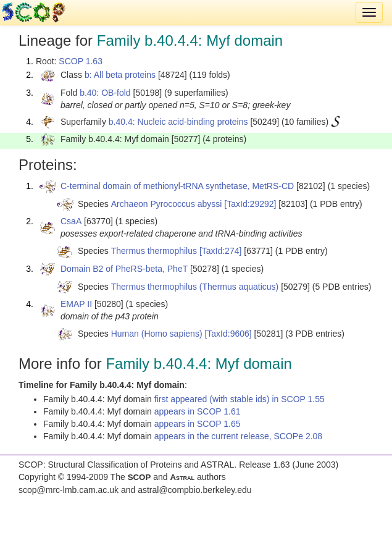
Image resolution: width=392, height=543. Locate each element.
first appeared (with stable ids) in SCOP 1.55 (240, 399)
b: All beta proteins (120, 75)
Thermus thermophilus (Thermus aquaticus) (195, 287)
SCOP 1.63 (81, 61)
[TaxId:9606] (228, 334)
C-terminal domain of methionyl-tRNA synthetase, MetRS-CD (177, 186)
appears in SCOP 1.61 (198, 411)
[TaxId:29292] (250, 204)
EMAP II (76, 304)
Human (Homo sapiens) (157, 334)
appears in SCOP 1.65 (198, 424)
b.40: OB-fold (105, 93)
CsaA (71, 221)
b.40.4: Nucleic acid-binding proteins (178, 122)
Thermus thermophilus (154, 251)
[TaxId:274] (221, 251)
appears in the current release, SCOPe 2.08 (238, 436)
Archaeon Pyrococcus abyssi (167, 204)
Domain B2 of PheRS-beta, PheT (124, 269)
